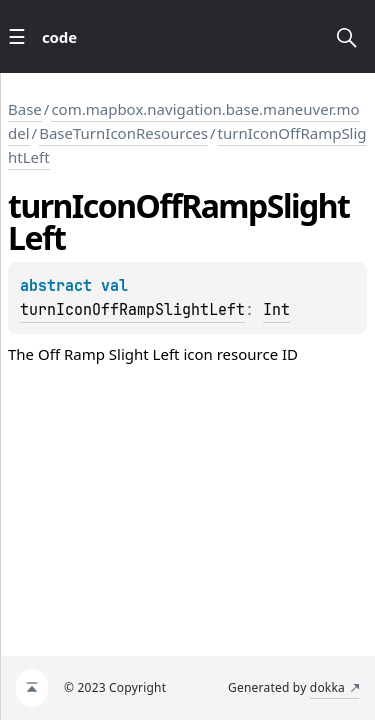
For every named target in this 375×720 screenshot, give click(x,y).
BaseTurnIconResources (123, 133)
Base (25, 109)
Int (276, 310)
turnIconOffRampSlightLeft (132, 310)
